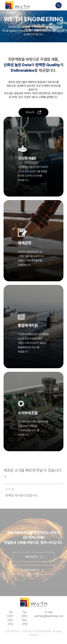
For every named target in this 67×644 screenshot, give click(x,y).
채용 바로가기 (32, 559)
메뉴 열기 (59, 5)
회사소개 (30, 112)
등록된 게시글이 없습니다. (22, 498)
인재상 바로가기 (32, 572)
